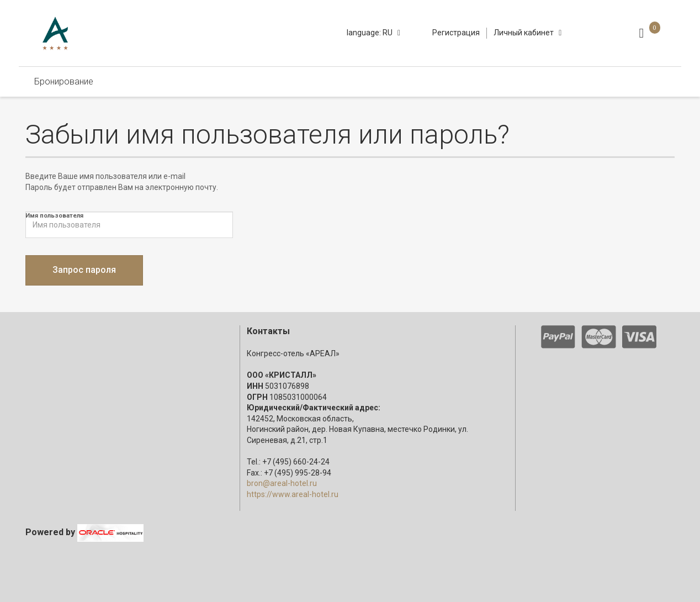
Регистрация (456, 33)
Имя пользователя (54, 216)
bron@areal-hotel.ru (282, 483)
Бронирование (64, 81)
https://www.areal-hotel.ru (293, 494)
